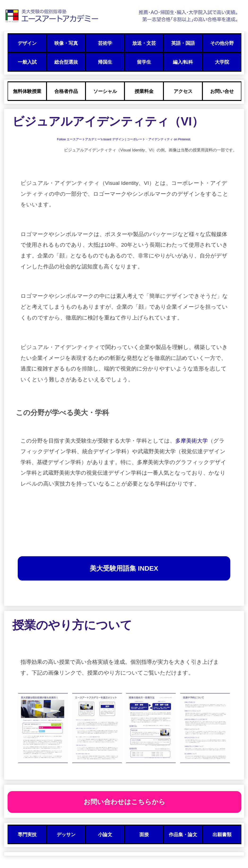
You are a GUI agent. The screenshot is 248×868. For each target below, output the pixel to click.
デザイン (27, 43)
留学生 (144, 62)
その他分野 (222, 43)
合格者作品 (66, 91)
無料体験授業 (27, 91)
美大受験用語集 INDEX (124, 568)
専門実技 (27, 835)
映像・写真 (66, 43)
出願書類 (222, 835)
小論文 (105, 835)
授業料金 (144, 91)
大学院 (222, 62)
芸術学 (105, 43)
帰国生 (105, 62)
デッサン (66, 835)
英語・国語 (183, 43)
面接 (144, 835)
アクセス (183, 91)
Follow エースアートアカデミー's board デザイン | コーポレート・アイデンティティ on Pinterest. (124, 139)
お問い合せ (222, 91)
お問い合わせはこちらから (124, 802)
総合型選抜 (66, 62)
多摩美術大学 (192, 441)
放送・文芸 (144, 43)
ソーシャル (105, 91)
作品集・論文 (183, 835)
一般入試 (27, 62)
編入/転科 (183, 62)
